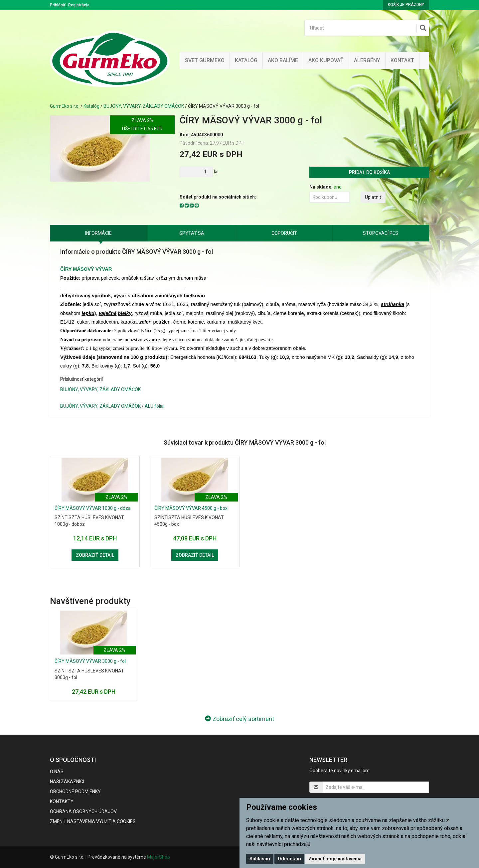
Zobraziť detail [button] (95, 555)
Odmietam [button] (289, 859)
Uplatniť (373, 197)
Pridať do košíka (369, 172)
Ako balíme (283, 60)
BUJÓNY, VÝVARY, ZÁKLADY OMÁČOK (144, 106)
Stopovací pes (381, 233)
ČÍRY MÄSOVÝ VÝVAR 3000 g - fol (90, 661)
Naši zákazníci (67, 782)
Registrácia (79, 5)
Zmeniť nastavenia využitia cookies (93, 821)
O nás (57, 772)
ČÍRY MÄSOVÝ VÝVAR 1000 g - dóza (93, 508)
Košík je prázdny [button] (406, 5)
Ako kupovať (326, 60)
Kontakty (62, 801)
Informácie (98, 233)
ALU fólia (154, 406)
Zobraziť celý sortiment (239, 719)
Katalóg (91, 106)
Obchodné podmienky (75, 792)
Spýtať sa (192, 233)
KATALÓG (246, 60)
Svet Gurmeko (205, 60)
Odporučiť (284, 233)
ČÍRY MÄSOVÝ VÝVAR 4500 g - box (191, 508)
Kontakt (402, 60)
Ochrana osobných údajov (83, 811)
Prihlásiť (58, 5)
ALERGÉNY (367, 60)
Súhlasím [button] (260, 859)
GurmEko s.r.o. (65, 106)
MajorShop (159, 857)
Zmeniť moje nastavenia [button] (335, 859)
